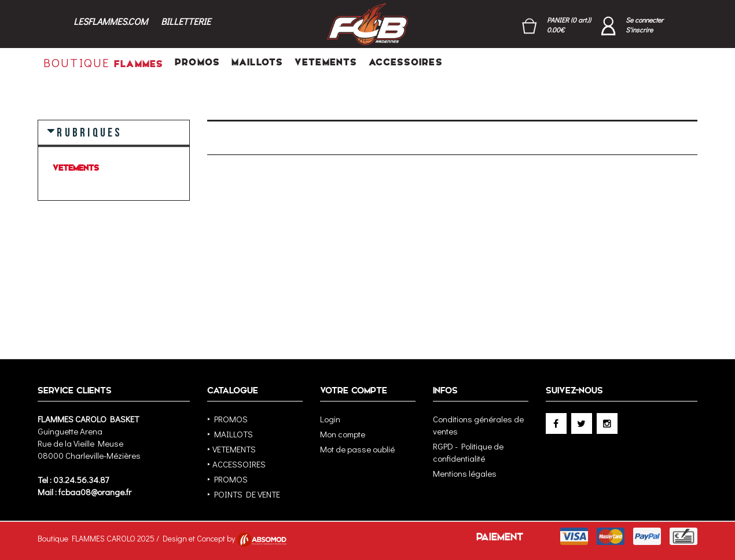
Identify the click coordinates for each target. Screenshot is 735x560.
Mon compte (343, 434)
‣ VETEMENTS (231, 449)
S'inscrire (639, 30)
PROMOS (197, 62)
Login (330, 419)
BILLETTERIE (186, 21)
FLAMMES (103, 62)
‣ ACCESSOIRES (236, 464)
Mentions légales (465, 473)
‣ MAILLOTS (230, 434)
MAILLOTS (257, 62)
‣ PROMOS (227, 419)
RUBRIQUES (89, 132)
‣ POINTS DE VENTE (244, 494)
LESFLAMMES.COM (111, 21)
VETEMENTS (326, 62)
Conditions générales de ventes (478, 425)
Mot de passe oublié (357, 449)
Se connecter (644, 20)
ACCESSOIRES (405, 62)
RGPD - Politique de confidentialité (468, 452)
